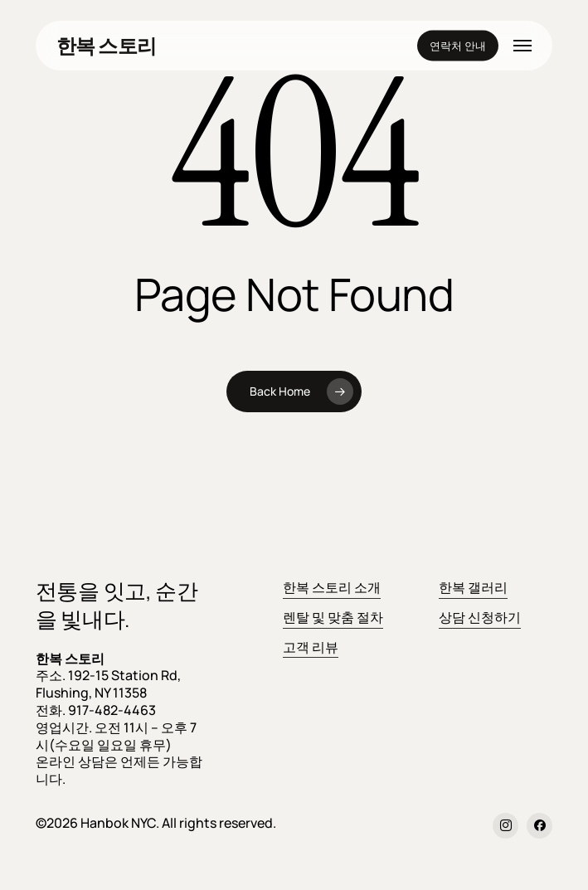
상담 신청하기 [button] (480, 617)
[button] (522, 46)
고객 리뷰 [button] (311, 647)
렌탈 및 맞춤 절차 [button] (333, 617)
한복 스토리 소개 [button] (332, 587)
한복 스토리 (107, 46)
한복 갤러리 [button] (473, 587)
